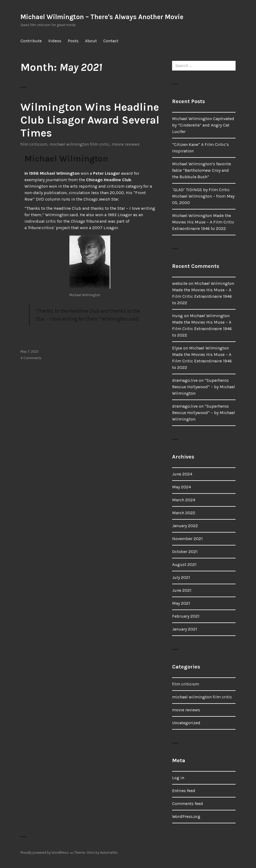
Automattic (109, 853)
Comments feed (188, 804)
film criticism (34, 144)
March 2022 (184, 513)
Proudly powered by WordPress (45, 853)
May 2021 (181, 603)
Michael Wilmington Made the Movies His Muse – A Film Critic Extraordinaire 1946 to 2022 (203, 222)
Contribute (31, 41)
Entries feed (184, 791)
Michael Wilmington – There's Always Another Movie (102, 17)
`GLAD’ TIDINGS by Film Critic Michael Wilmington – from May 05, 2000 (203, 196)
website (180, 283)
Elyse (177, 348)
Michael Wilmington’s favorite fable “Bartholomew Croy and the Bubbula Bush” (202, 170)
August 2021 (184, 564)
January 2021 (185, 629)
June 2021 (182, 590)
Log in (178, 778)
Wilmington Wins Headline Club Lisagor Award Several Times (90, 120)
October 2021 (185, 552)
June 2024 (182, 474)
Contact (111, 41)
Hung (177, 316)
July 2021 (181, 577)
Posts (73, 41)
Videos (55, 41)
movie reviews (126, 144)
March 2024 (184, 500)
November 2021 (187, 539)
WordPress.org (186, 816)
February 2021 (186, 616)
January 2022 (185, 526)
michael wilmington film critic (79, 144)
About (91, 41)
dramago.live (185, 380)
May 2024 (182, 487)
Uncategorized (186, 723)
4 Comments (31, 358)
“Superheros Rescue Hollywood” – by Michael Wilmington (204, 387)
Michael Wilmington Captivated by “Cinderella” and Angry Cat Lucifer (203, 125)
